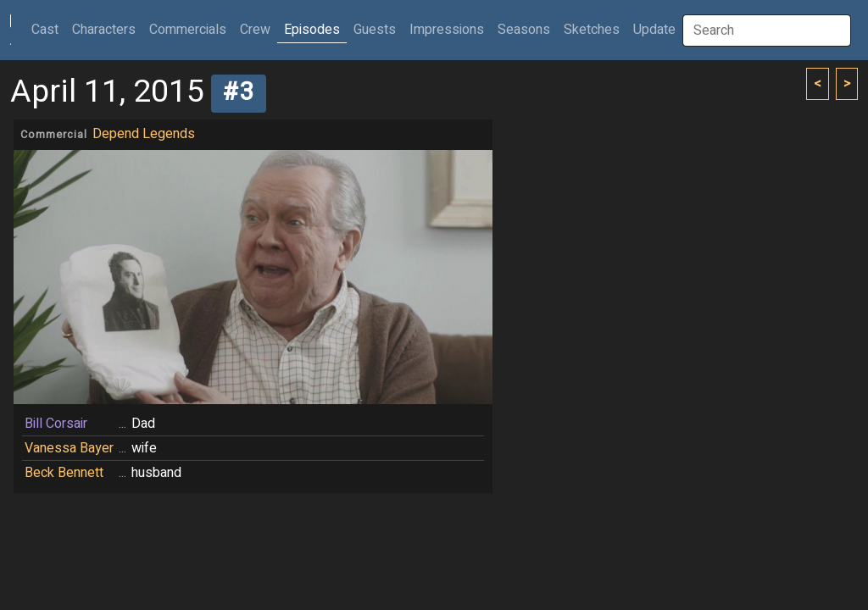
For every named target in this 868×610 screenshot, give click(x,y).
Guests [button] (375, 30)
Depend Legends (144, 134)
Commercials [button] (188, 30)
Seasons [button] (524, 30)
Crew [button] (255, 30)
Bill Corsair (56, 424)
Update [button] (654, 30)
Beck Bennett (64, 473)
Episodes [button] (312, 30)
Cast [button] (48, 29)
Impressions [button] (447, 30)
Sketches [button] (592, 30)
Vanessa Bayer (69, 448)
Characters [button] (104, 30)
